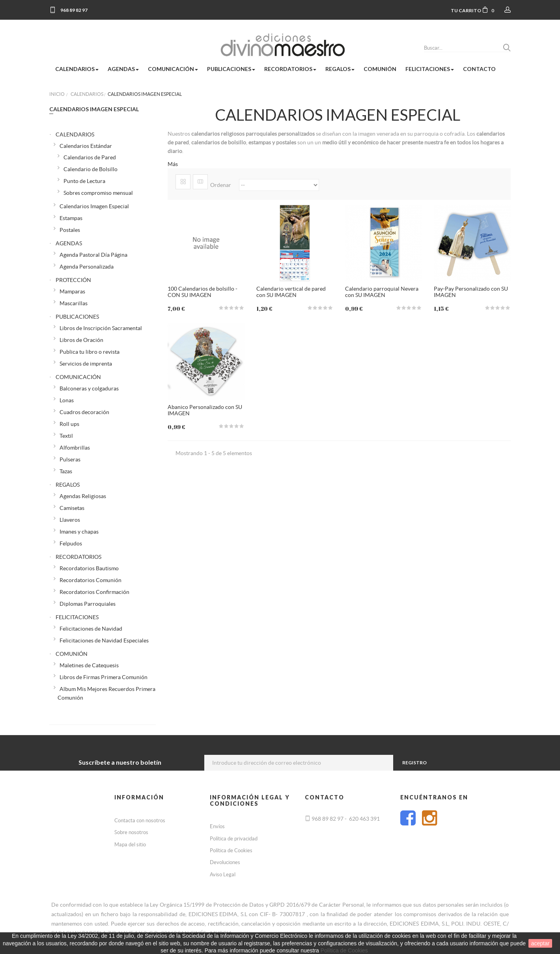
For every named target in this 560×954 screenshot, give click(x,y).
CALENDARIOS (75, 134)
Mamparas (72, 291)
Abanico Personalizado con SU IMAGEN (205, 410)
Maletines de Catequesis (89, 665)
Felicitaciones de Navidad (91, 629)
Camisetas (72, 508)
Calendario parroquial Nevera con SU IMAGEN (382, 292)
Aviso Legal (223, 875)
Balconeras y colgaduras (89, 388)
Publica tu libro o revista (90, 352)
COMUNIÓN (72, 654)
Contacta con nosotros (140, 821)
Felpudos (71, 543)
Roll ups (69, 424)
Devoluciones (225, 862)
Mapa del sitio (130, 845)
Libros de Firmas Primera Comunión (104, 677)
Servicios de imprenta (86, 364)
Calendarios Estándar (86, 146)
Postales (70, 230)
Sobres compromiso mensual (98, 193)
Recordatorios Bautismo (89, 568)
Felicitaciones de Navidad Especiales (104, 640)
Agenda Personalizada (87, 267)
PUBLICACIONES (77, 317)
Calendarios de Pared (90, 157)
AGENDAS (69, 243)
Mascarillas (74, 303)
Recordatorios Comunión (91, 580)
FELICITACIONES (77, 617)
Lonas (67, 400)
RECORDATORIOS (78, 557)
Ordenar (221, 185)
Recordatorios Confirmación (94, 592)
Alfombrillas (75, 448)
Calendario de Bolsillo (91, 169)
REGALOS (68, 485)
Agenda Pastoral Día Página (93, 255)
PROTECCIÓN (73, 280)
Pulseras (70, 459)
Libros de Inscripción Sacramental (101, 328)
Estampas (71, 218)
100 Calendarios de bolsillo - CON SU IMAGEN (203, 292)
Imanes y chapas (79, 532)
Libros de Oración (81, 340)
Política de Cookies (231, 850)
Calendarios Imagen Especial (94, 206)
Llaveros (70, 520)
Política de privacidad (234, 839)
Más (173, 164)
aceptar (540, 943)
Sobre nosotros (131, 832)
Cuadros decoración (84, 412)
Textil (66, 436)
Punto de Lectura (84, 181)
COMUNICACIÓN (78, 377)
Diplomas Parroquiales (88, 604)
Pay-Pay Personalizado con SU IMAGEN (471, 292)
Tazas (66, 471)
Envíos (217, 826)
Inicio (57, 94)
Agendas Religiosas (83, 496)
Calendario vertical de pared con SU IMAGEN (291, 292)
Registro (414, 763)
